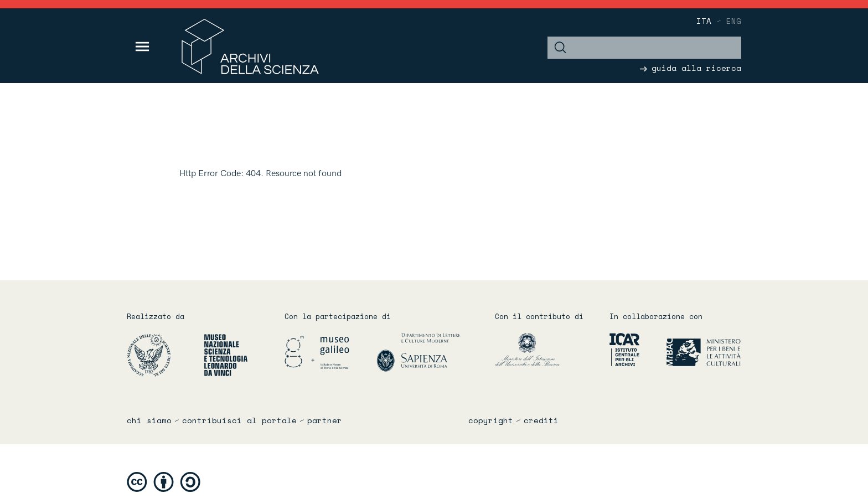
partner (325, 420)
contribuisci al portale (239, 420)
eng (734, 21)
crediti (541, 420)
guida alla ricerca (691, 68)
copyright (491, 420)
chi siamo (149, 420)
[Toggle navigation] (143, 47)
